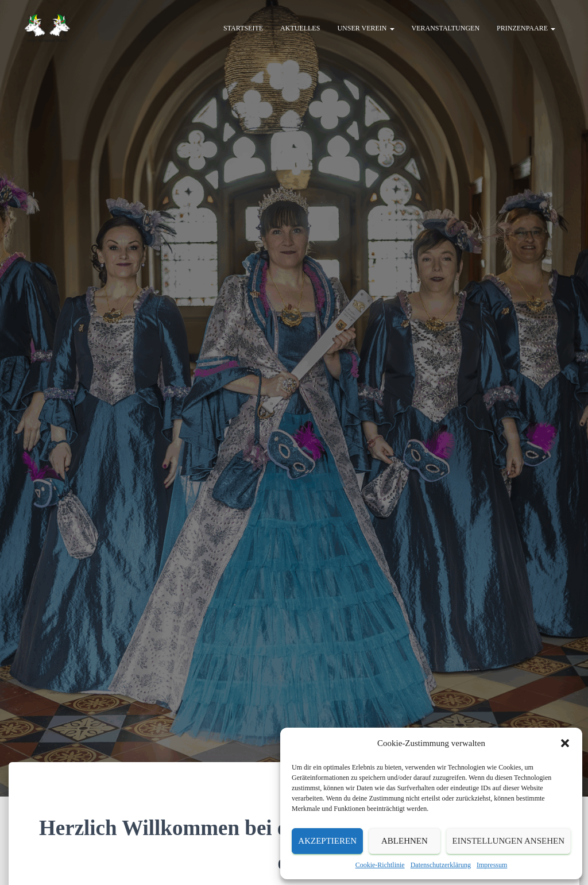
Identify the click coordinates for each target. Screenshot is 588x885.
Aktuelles (300, 29)
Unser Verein (365, 29)
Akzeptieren (327, 841)
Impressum (492, 865)
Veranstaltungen (446, 29)
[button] (565, 743)
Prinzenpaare (526, 29)
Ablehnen (405, 841)
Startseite (243, 29)
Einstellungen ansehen (508, 841)
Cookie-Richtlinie (380, 865)
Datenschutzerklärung (441, 865)
